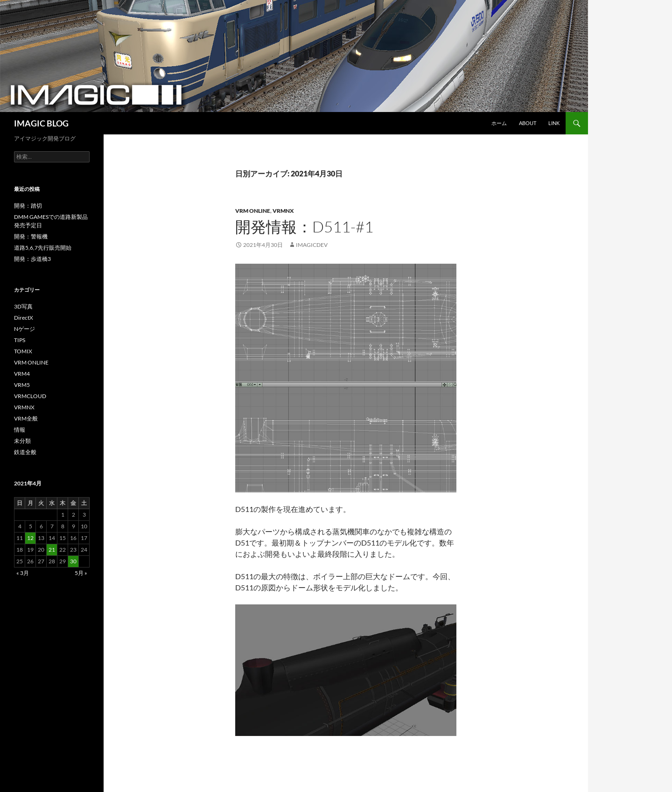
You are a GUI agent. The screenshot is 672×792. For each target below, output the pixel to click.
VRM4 (22, 374)
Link (554, 123)
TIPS (20, 340)
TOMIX (23, 351)
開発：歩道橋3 (32, 259)
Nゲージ (24, 329)
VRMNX (283, 211)
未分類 (22, 441)
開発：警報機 (31, 236)
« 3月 (23, 573)
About (528, 123)
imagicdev (312, 245)
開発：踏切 (28, 206)
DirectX (24, 318)
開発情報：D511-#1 (304, 227)
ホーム (499, 123)
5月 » (81, 573)
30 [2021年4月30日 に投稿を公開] (73, 561)
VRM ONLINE (253, 211)
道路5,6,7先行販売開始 (43, 248)
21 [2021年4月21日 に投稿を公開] (52, 550)
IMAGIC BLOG (41, 123)
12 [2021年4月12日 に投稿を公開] (30, 538)
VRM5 (22, 385)
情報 (20, 430)
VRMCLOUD (30, 396)
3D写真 (23, 306)
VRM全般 (26, 418)
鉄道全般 (25, 452)
